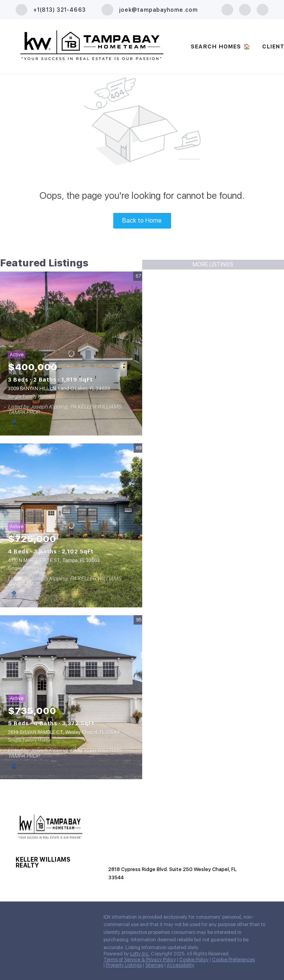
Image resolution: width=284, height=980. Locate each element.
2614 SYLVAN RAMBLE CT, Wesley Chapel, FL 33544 (64, 732)
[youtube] (263, 9)
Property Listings (124, 965)
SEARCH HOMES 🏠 (220, 46)
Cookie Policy (194, 960)
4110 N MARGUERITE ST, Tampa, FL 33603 (54, 561)
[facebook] (227, 9)
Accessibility (180, 965)
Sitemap (154, 965)
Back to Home (142, 220)
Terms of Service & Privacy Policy (140, 960)
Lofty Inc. (140, 954)
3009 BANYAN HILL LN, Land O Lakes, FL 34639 (59, 389)
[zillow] (245, 9)
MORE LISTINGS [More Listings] (213, 264)
